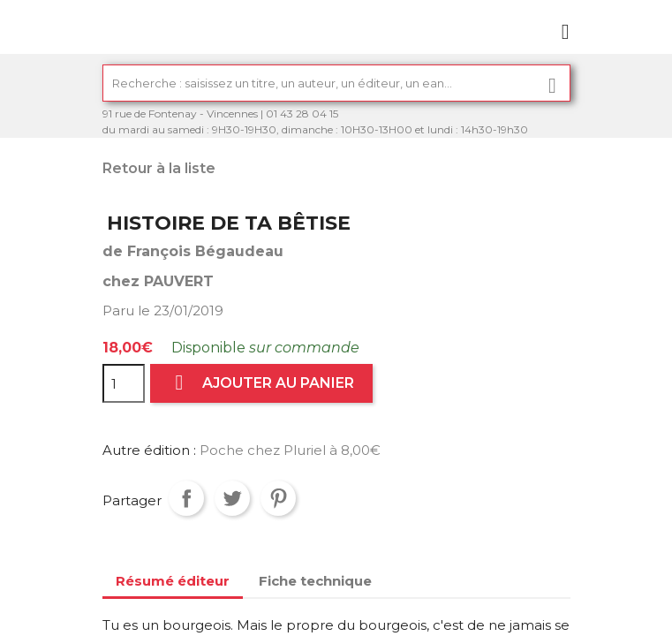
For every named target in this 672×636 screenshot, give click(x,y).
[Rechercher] (336, 83)
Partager (186, 498)
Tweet (232, 498)
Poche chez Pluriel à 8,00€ (290, 450)
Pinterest (278, 498)
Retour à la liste (159, 168)
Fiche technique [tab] (315, 581)
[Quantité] (124, 383)
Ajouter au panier (261, 383)
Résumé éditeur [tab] (173, 581)
